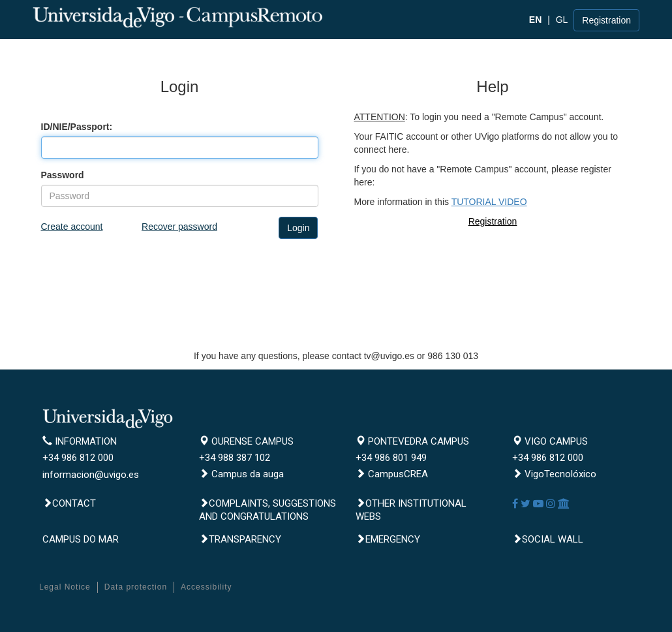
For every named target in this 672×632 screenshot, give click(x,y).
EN (535, 20)
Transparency (240, 539)
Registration (606, 20)
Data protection (136, 587)
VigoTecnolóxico (554, 474)
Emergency (388, 539)
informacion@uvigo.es (91, 475)
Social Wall (548, 539)
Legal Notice (65, 587)
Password (63, 175)
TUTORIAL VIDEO (489, 202)
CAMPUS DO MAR (81, 539)
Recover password (179, 227)
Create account (72, 227)
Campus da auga (241, 474)
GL (562, 20)
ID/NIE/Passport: (77, 127)
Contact (69, 503)
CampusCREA (392, 474)
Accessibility (206, 587)
